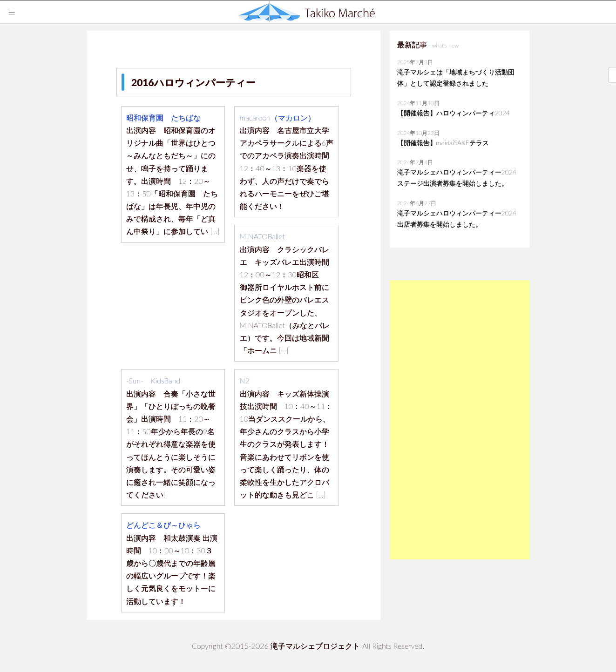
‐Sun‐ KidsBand (153, 380)
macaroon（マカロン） (278, 118)
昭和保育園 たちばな (163, 118)
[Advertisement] (460, 420)
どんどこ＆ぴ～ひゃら (163, 525)
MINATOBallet (263, 236)
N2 (245, 380)
